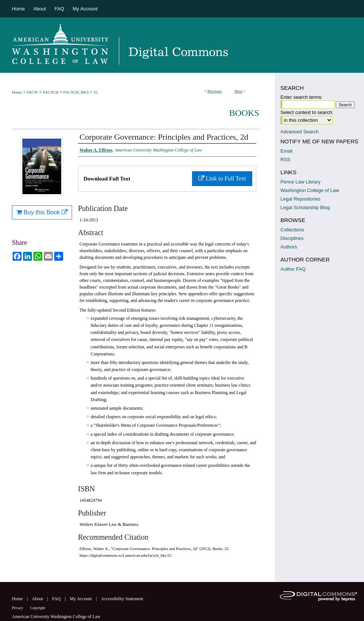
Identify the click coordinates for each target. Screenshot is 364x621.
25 (96, 92)
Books (244, 113)
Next (238, 91)
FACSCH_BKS (76, 92)
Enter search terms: (301, 97)
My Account (82, 599)
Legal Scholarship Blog (305, 207)
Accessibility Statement (122, 599)
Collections (292, 230)
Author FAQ (293, 269)
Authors (289, 247)
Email (287, 151)
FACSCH (51, 92)
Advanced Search (300, 132)
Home (17, 92)
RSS (285, 160)
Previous (214, 91)
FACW (32, 92)
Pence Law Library (300, 182)
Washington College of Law (310, 190)
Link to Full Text (222, 178)
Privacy (18, 608)
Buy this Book (42, 212)
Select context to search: (307, 112)
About (38, 599)
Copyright (38, 608)
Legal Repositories (300, 199)
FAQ (57, 599)
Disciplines (292, 238)
